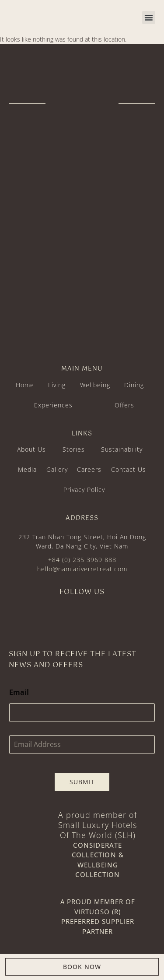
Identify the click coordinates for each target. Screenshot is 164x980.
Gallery (57, 469)
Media (27, 469)
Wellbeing (95, 385)
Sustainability (122, 449)
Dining (134, 385)
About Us (31, 449)
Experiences (53, 405)
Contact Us (129, 469)
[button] (149, 18)
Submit (82, 782)
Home (25, 385)
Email (19, 692)
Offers (124, 405)
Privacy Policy (84, 490)
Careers (89, 469)
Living (57, 385)
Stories (74, 449)
